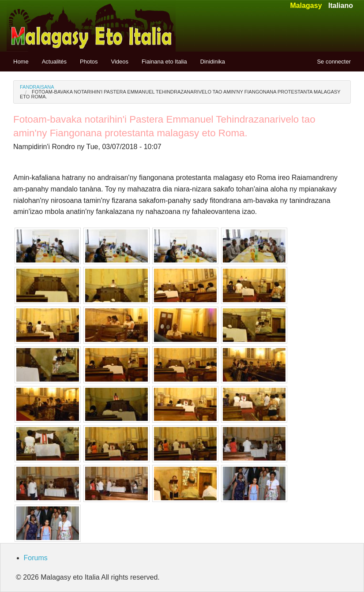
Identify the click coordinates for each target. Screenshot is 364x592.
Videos (120, 62)
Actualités (54, 62)
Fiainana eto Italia (164, 62)
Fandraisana (37, 87)
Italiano (341, 6)
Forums (36, 558)
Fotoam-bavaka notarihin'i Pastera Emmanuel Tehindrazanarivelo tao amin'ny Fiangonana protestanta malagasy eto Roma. (180, 94)
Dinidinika (213, 62)
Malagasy (306, 6)
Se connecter (334, 62)
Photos (89, 62)
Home (21, 62)
